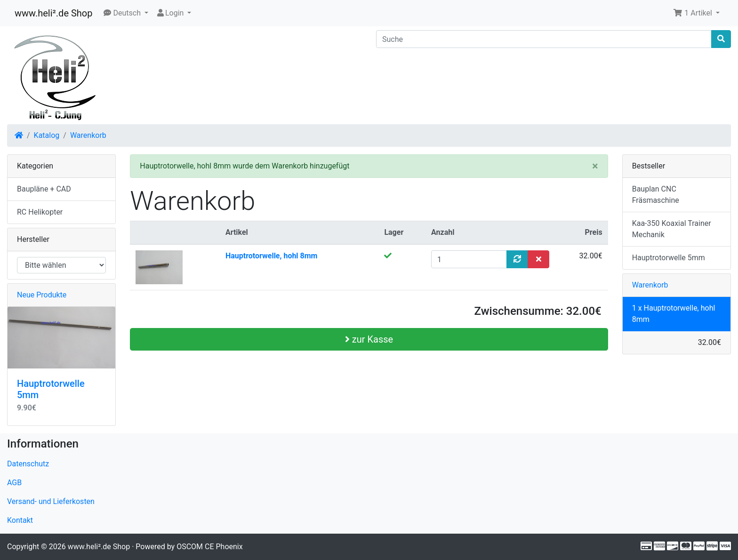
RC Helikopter (40, 212)
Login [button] (171, 13)
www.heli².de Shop (53, 13)
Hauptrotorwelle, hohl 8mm (272, 256)
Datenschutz (28, 464)
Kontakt (20, 520)
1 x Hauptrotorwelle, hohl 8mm (674, 314)
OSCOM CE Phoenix (210, 547)
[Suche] (544, 39)
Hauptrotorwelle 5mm (669, 258)
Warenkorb (88, 135)
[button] (126, 13)
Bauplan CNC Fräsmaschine (656, 195)
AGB (14, 483)
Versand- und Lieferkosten (51, 501)
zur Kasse (369, 339)
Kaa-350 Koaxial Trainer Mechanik (672, 229)
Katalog (47, 135)
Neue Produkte (42, 295)
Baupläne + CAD (44, 189)
